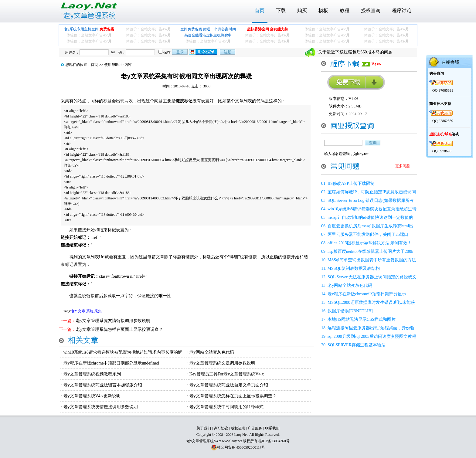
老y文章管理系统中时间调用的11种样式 (226, 407)
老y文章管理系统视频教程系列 (92, 374)
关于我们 (204, 428)
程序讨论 (402, 10)
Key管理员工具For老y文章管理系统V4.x (227, 374)
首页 (260, 10)
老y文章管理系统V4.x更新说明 (92, 396)
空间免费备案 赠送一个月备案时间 (208, 29)
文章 (82, 311)
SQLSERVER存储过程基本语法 (357, 345)
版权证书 (238, 428)
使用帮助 (111, 65)
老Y (74, 311)
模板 (323, 10)
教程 (345, 10)
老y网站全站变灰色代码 (212, 352)
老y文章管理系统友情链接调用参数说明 (113, 321)
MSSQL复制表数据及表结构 (354, 268)
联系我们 (272, 428)
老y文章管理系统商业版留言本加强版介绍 (103, 385)
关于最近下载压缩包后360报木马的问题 (355, 52)
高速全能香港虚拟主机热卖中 (208, 35)
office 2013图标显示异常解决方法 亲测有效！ (370, 243)
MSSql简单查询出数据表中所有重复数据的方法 (372, 260)
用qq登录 (204, 52)
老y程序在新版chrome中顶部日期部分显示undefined (111, 363)
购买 (302, 10)
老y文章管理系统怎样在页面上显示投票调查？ (119, 329)
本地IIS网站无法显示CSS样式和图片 (362, 319)
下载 (281, 10)
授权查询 (371, 10)
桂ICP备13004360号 (274, 441)
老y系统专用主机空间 (89, 29)
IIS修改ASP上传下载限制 (351, 183)
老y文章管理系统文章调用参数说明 (222, 363)
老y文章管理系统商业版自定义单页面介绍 (229, 385)
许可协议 (221, 428)
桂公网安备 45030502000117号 (241, 447)
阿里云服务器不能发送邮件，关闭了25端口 (368, 234)
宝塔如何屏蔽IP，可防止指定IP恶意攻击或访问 (372, 192)
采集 (98, 311)
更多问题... (404, 166)
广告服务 (255, 428)
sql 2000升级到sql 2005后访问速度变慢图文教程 (372, 336)
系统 (90, 311)
